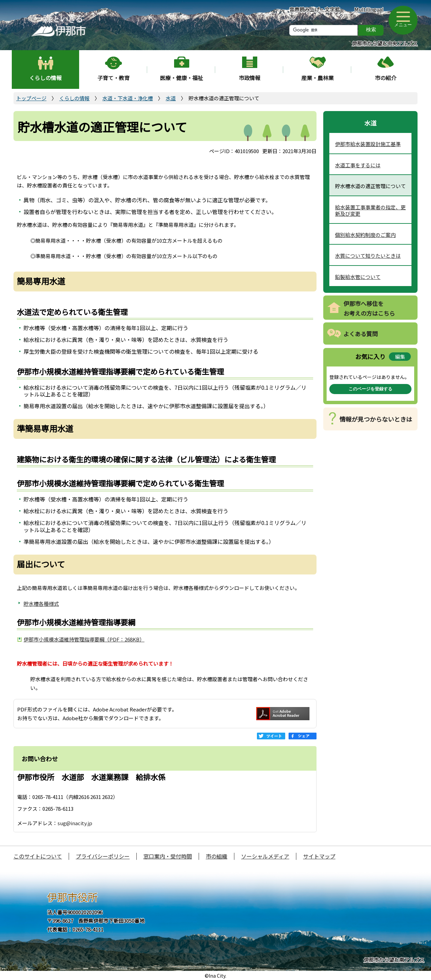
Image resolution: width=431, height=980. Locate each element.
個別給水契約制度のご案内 (365, 235)
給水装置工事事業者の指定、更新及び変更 (370, 211)
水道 (171, 98)
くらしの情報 (45, 78)
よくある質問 (361, 334)
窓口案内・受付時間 (168, 856)
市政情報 (250, 78)
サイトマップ (319, 856)
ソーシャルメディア (265, 856)
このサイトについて (38, 856)
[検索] (323, 30)
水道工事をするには (358, 165)
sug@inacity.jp (75, 823)
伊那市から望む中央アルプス (385, 43)
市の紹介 (386, 78)
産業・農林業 (318, 78)
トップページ (31, 98)
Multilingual (369, 9)
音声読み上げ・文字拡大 (314, 13)
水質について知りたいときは (368, 256)
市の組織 (217, 856)
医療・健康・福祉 (181, 78)
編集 (400, 357)
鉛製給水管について (358, 277)
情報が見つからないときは (376, 419)
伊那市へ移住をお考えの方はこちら (369, 308)
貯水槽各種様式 (41, 604)
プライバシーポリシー (103, 856)
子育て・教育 (113, 78)
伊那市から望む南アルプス (394, 960)
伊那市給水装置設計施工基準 (368, 144)
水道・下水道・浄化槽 (128, 98)
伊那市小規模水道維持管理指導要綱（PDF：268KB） (84, 639)
